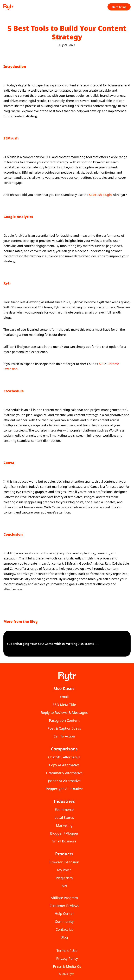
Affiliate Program (64, 898)
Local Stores (64, 817)
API (102, 364)
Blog (64, 937)
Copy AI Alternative (64, 765)
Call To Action (64, 736)
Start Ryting (119, 7)
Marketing (64, 825)
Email (64, 697)
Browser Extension (64, 862)
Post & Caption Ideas (64, 728)
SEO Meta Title (64, 705)
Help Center (64, 914)
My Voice (64, 870)
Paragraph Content (64, 720)
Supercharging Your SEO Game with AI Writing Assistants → (52, 644)
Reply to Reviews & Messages (64, 713)
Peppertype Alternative (64, 789)
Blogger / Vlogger (64, 833)
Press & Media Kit (67, 966)
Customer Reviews (64, 906)
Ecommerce (64, 810)
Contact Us (64, 929)
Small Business (64, 841)
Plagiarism (64, 878)
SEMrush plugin (100, 195)
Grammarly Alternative (64, 773)
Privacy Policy (67, 958)
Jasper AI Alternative (64, 781)
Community (64, 921)
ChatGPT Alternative (64, 757)
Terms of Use (67, 951)
